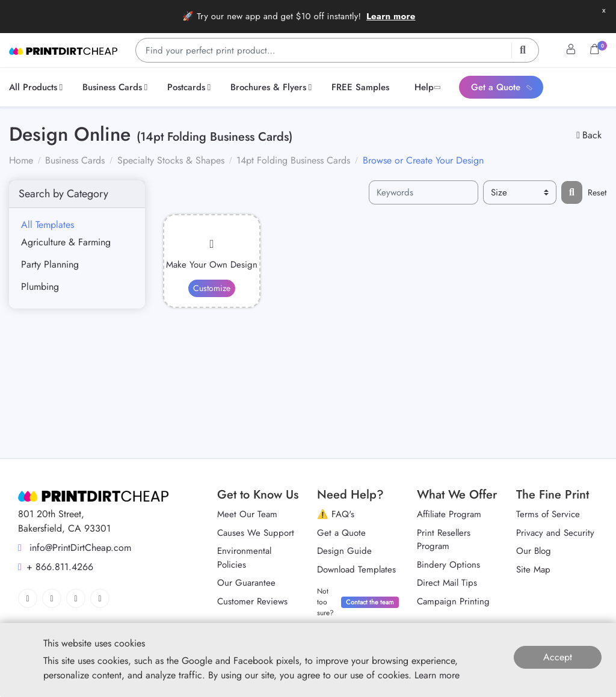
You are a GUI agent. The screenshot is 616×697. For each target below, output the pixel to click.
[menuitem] (38, 87)
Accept (558, 657)
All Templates (48, 225)
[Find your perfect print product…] (337, 50)
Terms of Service (548, 514)
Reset (597, 192)
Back (589, 135)
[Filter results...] (572, 192)
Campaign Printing (453, 601)
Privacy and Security (555, 533)
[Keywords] (423, 193)
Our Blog (534, 551)
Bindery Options (448, 565)
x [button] (604, 10)
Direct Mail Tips (447, 583)
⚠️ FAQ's (336, 514)
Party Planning (50, 264)
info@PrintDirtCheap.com (75, 548)
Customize (212, 288)
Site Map (533, 570)
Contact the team (370, 602)
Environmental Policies (244, 558)
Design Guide (344, 551)
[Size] (520, 193)
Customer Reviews (252, 601)
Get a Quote (341, 533)
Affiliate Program (449, 514)
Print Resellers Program (444, 540)
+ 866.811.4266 (56, 567)
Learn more (391, 16)
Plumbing (40, 287)
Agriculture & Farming (66, 242)
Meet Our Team (247, 514)
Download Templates (356, 570)
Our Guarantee (246, 583)
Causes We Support (256, 533)
